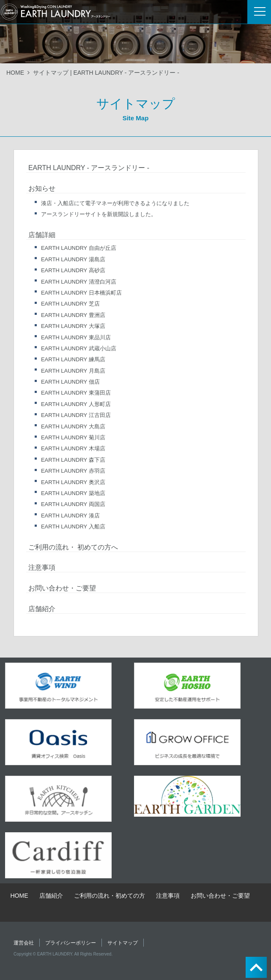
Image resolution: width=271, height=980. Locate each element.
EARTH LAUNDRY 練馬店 (73, 359)
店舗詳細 (42, 235)
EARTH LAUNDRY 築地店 (73, 493)
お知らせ (42, 188)
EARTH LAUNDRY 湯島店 (73, 259)
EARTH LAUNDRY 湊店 (70, 516)
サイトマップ (123, 943)
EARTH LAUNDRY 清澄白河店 (79, 282)
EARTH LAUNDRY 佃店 (70, 382)
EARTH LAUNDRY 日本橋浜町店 (81, 293)
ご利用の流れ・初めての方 (109, 896)
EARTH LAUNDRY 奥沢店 (73, 482)
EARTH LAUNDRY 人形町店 (76, 404)
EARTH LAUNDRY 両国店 (73, 504)
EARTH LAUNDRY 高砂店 (73, 270)
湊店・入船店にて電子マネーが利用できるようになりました (115, 203)
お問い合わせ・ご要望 (62, 588)
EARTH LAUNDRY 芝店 (70, 304)
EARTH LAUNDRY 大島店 (73, 426)
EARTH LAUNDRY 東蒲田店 (76, 393)
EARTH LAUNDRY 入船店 (73, 527)
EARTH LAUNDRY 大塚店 (73, 326)
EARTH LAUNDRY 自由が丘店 (79, 248)
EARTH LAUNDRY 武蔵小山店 (79, 348)
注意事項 (42, 567)
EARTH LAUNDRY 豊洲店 (73, 315)
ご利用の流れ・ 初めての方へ (73, 547)
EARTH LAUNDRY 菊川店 (73, 437)
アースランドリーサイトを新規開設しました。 (99, 214)
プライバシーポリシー (71, 943)
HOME (15, 73)
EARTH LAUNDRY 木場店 (73, 448)
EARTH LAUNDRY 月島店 (73, 371)
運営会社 (24, 943)
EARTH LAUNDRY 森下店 (73, 460)
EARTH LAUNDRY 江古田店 (76, 415)
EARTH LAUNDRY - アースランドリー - (89, 168)
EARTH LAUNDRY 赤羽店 (73, 471)
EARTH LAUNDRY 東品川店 (76, 337)
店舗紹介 (42, 609)
